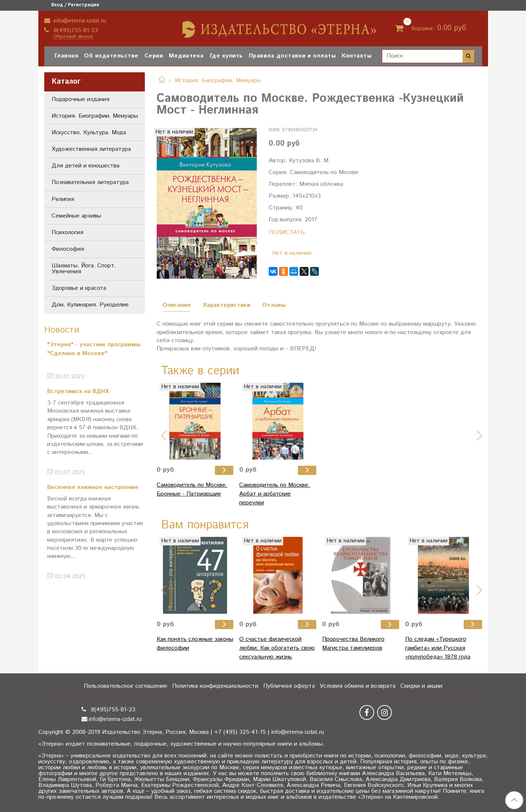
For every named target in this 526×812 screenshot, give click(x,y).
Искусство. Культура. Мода (89, 133)
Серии (154, 56)
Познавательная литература (90, 182)
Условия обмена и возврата (358, 686)
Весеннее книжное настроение (93, 487)
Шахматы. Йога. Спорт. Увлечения (84, 269)
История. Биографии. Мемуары (218, 81)
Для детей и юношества (86, 166)
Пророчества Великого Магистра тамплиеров (353, 644)
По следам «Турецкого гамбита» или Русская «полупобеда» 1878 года (438, 648)
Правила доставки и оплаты (292, 56)
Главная (67, 56)
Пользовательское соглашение (126, 686)
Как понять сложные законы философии (195, 644)
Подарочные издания (81, 99)
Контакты (357, 56)
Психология (67, 233)
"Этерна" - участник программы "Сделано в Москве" (94, 349)
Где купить (226, 56)
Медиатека (186, 56)
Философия (68, 249)
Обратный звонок (73, 37)
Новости (62, 330)
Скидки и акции (421, 686)
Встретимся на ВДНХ (78, 391)
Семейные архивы (76, 216)
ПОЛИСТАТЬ (287, 233)
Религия (63, 199)
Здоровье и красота (79, 288)
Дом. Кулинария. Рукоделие (90, 305)
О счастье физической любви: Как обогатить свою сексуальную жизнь (277, 648)
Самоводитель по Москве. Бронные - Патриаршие (192, 490)
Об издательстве (111, 56)
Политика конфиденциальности (215, 686)
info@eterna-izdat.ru (79, 21)
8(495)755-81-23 (75, 30)
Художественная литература (91, 149)
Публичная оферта (289, 686)
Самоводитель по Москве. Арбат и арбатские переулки (275, 494)
